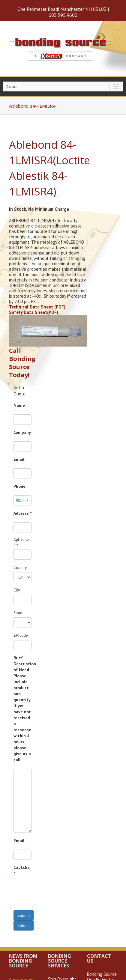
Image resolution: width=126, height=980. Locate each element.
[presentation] (59, 894)
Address (22, 513)
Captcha (22, 870)
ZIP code (21, 635)
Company (22, 432)
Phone (19, 486)
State (18, 613)
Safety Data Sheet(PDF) (34, 312)
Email (19, 459)
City (17, 590)
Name (19, 405)
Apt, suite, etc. (21, 542)
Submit (24, 915)
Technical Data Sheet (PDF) (37, 307)
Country (20, 568)
